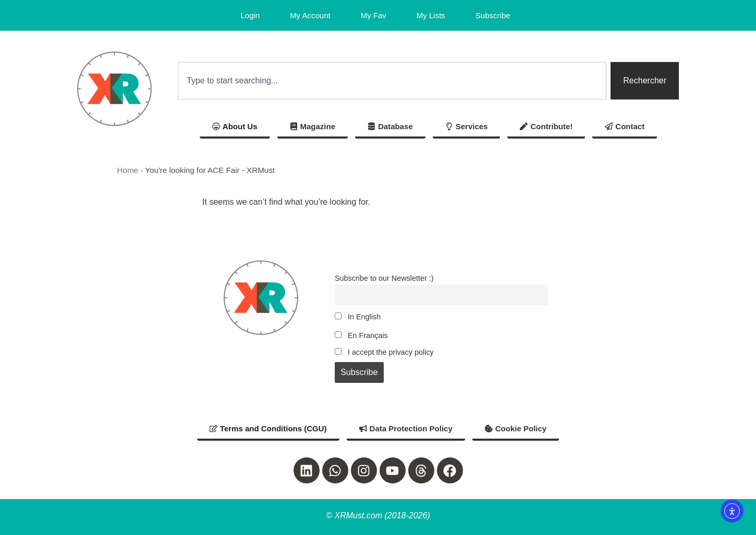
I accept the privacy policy (384, 352)
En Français (361, 335)
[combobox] (392, 81)
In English (358, 317)
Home (128, 170)
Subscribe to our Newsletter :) (384, 278)
